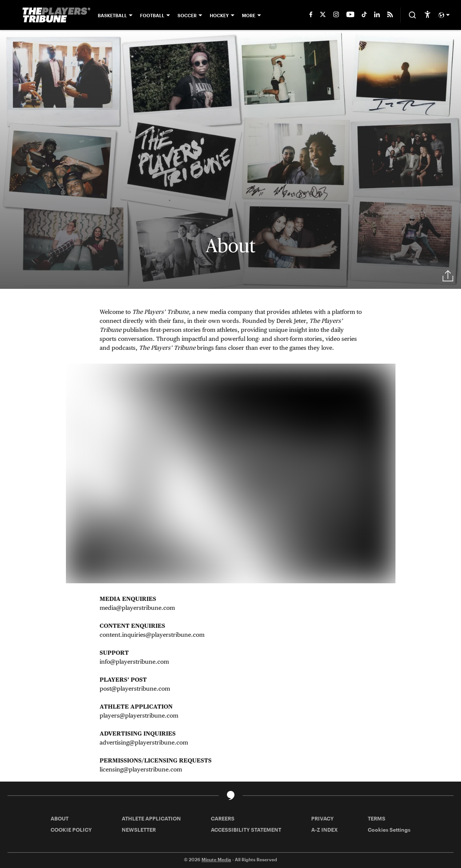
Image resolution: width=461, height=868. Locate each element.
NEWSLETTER (139, 830)
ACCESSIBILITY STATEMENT (246, 830)
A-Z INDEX (324, 830)
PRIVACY (322, 818)
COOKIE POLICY (71, 830)
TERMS (377, 818)
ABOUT (60, 818)
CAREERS (223, 818)
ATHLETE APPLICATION (151, 818)
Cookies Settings (389, 830)
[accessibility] (427, 15)
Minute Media (216, 859)
